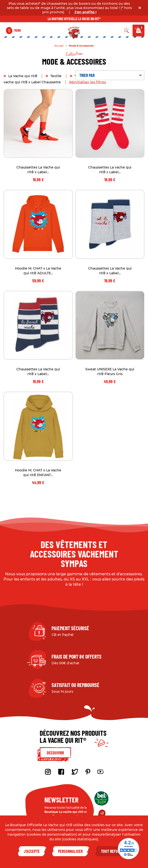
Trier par (111, 75)
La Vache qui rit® (23, 76)
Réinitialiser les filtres (88, 82)
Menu (18, 30)
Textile (56, 76)
